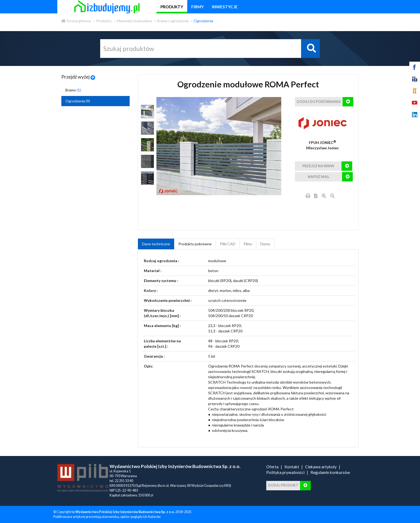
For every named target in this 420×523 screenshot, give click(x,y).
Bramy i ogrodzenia (173, 21)
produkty (172, 7)
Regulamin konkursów (330, 472)
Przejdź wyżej (78, 77)
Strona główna (76, 21)
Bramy (73, 90)
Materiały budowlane (134, 21)
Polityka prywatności (285, 472)
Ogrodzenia (203, 21)
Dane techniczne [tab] (156, 244)
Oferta (272, 467)
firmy (198, 7)
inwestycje (225, 7)
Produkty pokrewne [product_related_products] (195, 244)
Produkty (104, 21)
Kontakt (292, 467)
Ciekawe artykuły (321, 467)
